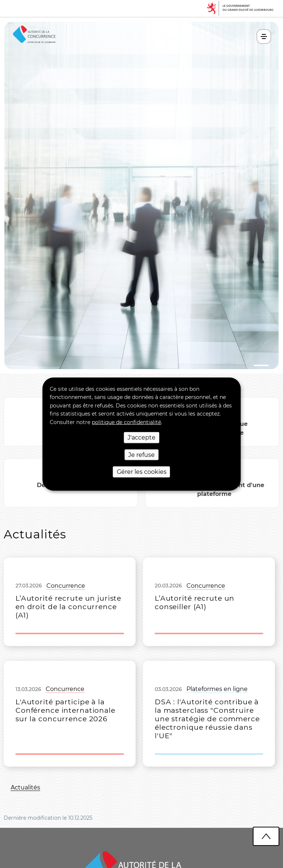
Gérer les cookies (142, 472)
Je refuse (141, 454)
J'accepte (141, 438)
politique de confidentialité (126, 422)
